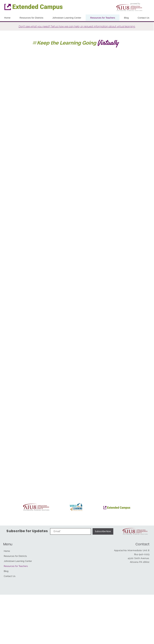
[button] (143, 18)
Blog (6, 571)
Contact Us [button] (10, 576)
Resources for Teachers (16, 566)
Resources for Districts (15, 556)
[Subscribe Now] (103, 531)
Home (7, 551)
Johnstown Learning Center (18, 561)
